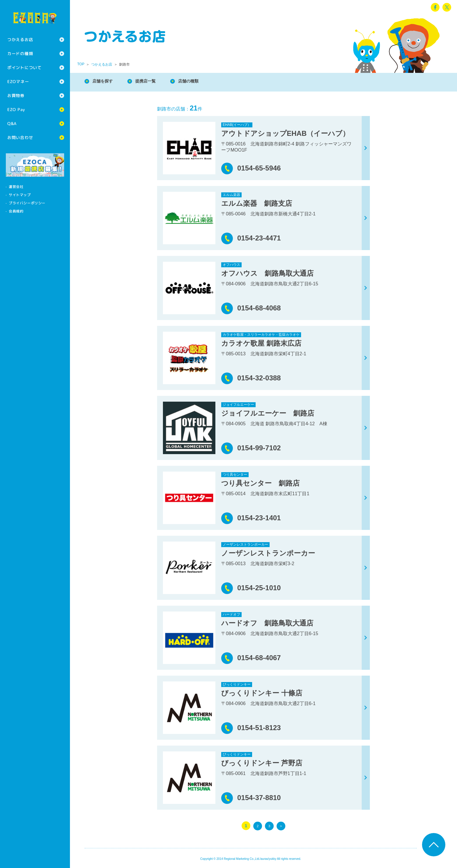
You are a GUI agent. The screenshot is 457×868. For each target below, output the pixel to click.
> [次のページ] (281, 826)
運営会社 (16, 187)
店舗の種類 (198, 81)
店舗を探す (105, 81)
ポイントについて (24, 67)
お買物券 (16, 95)
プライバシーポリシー (27, 203)
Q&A (12, 123)
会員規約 (16, 211)
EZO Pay (16, 109)
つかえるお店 (20, 39)
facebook (435, 7)
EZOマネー (18, 81)
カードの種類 (20, 53)
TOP (81, 64)
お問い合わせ (20, 137)
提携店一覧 (152, 81)
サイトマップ (20, 195)
